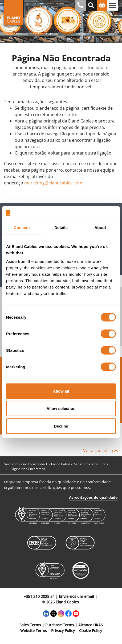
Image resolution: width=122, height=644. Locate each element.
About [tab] (100, 228)
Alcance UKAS (91, 625)
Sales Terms (30, 625)
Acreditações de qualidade (93, 497)
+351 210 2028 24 (39, 596)
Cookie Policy (91, 631)
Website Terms (34, 631)
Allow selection (61, 408)
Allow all (61, 391)
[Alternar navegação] (113, 5)
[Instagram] (61, 613)
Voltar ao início (101, 451)
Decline (61, 426)
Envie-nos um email (76, 596)
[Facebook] (68, 613)
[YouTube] (76, 613)
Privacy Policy (63, 631)
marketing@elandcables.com (53, 183)
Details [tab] (61, 228)
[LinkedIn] (46, 613)
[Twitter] (54, 613)
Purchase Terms (60, 625)
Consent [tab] (22, 228)
